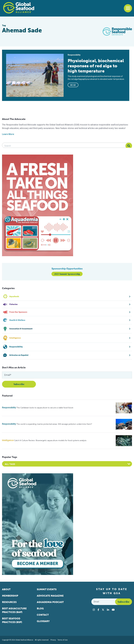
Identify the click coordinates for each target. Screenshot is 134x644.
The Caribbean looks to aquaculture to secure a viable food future (45, 408)
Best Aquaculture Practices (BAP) (14, 610)
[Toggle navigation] (128, 8)
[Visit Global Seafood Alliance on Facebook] (98, 610)
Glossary (43, 621)
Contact (43, 615)
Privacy (53, 640)
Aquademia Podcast (50, 602)
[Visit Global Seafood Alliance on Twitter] (103, 610)
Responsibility (9, 408)
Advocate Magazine (50, 596)
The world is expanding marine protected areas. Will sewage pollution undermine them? (54, 424)
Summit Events (47, 589)
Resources (9, 602)
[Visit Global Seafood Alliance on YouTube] (113, 610)
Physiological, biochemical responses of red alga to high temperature (96, 66)
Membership (10, 596)
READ (73, 85)
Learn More (8, 134)
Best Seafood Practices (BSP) (12, 620)
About (6, 589)
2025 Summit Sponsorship (67, 274)
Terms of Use (63, 640)
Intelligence (8, 440)
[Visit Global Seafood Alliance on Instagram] (94, 610)
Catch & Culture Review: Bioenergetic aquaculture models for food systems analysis (50, 440)
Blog (40, 609)
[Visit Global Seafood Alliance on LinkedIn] (108, 610)
